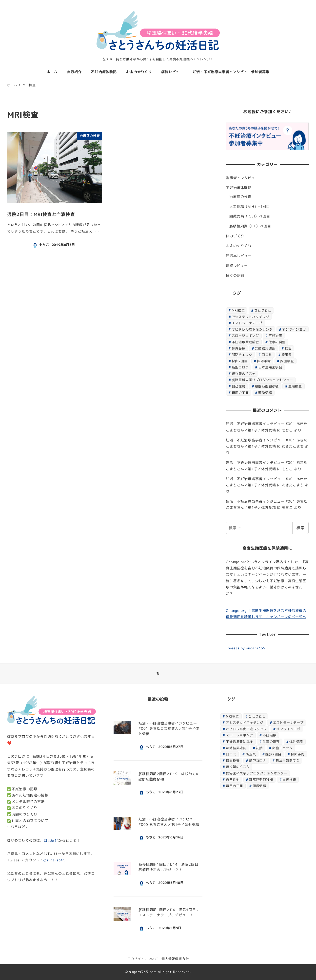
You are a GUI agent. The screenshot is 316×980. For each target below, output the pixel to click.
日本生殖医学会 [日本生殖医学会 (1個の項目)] (270, 367)
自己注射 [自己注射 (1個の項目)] (239, 386)
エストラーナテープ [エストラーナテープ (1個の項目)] (247, 323)
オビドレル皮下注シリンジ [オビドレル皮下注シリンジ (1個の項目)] (252, 329)
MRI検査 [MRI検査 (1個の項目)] (238, 310)
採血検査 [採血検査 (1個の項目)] (287, 361)
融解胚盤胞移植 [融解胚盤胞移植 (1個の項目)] (267, 386)
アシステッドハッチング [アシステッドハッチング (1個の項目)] (251, 317)
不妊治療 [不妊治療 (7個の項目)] (275, 336)
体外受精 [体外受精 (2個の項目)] (239, 348)
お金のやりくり (239, 246)
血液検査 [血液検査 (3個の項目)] (295, 386)
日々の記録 (235, 276)
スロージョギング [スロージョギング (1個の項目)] (245, 336)
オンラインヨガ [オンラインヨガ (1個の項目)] (294, 329)
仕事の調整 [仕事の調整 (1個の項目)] (277, 342)
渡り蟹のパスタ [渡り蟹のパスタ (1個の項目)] (244, 374)
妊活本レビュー (239, 256)
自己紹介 (51, 840)
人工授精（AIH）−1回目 (250, 207)
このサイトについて (143, 959)
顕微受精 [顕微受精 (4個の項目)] (265, 393)
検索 (300, 528)
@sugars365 (54, 860)
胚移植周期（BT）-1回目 (250, 226)
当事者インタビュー (242, 178)
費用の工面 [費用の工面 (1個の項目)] (240, 393)
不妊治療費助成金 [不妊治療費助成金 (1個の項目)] (245, 342)
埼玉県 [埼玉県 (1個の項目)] (286, 355)
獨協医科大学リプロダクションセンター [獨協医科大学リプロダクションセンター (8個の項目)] (262, 380)
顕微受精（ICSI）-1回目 (250, 216)
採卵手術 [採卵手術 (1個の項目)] (264, 361)
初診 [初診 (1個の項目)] (288, 348)
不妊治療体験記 (239, 188)
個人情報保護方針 (175, 959)
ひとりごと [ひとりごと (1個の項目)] (263, 310)
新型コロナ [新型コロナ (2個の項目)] (240, 367)
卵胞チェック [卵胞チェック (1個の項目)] (242, 355)
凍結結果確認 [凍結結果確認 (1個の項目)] (265, 348)
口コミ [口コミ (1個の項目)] (267, 355)
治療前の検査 (240, 197)
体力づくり (235, 236)
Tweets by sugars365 (246, 648)
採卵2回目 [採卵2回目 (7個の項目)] (240, 361)
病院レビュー (237, 266)
